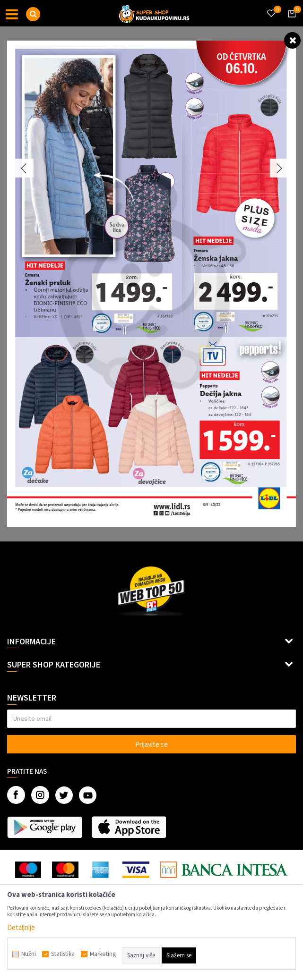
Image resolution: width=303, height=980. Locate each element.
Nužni (29, 954)
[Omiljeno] (271, 8)
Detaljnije (21, 927)
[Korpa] (290, 22)
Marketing (103, 954)
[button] (33, 14)
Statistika (63, 954)
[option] (151, 284)
